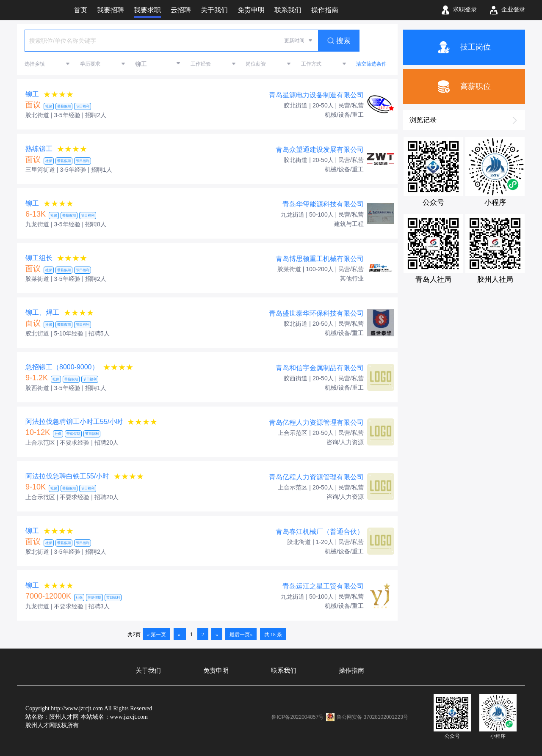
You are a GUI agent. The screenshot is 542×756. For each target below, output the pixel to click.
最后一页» (241, 635)
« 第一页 (156, 635)
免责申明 (216, 671)
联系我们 (284, 671)
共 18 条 (273, 635)
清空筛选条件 (371, 64)
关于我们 (148, 671)
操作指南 (351, 671)
